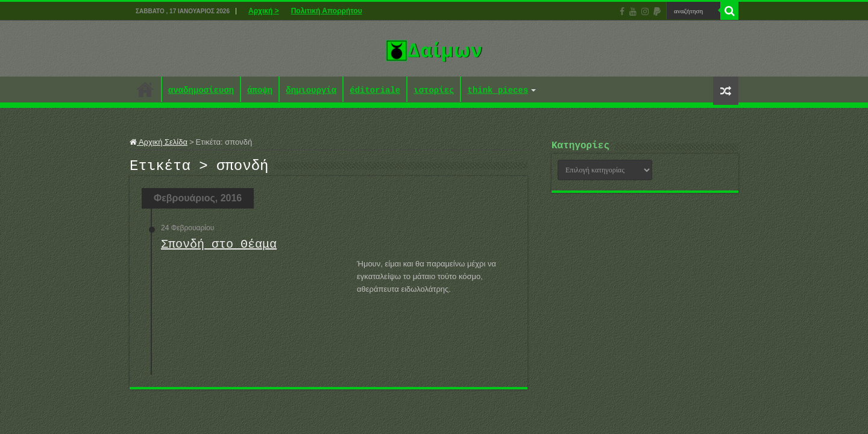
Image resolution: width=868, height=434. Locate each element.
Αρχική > (264, 11)
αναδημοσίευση (201, 91)
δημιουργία (311, 91)
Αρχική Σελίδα (159, 142)
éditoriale (375, 91)
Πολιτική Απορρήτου (327, 11)
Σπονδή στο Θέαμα (219, 248)
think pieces (498, 91)
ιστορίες (434, 91)
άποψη (260, 91)
